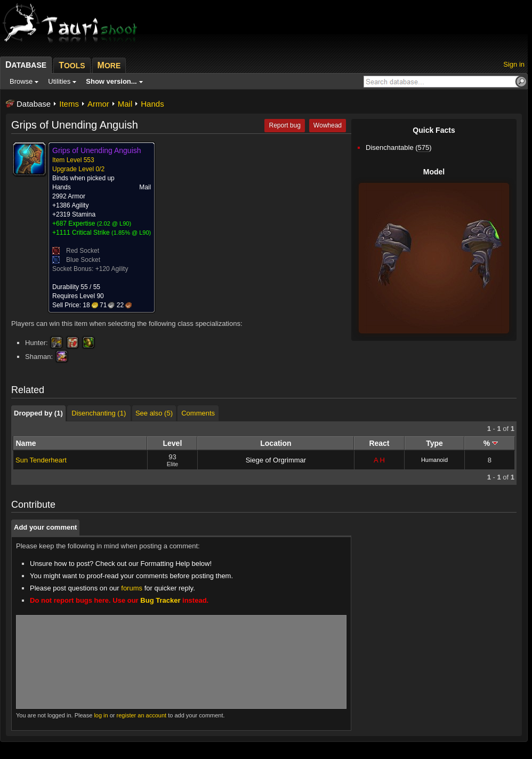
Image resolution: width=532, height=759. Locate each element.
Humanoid (434, 460)
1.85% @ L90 (131, 233)
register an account (142, 715)
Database (34, 104)
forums (132, 588)
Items (69, 104)
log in (101, 715)
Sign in (514, 64)
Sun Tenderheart (41, 460)
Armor (98, 104)
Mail (125, 104)
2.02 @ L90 (114, 223)
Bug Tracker (160, 600)
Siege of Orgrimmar (276, 460)
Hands (152, 104)
